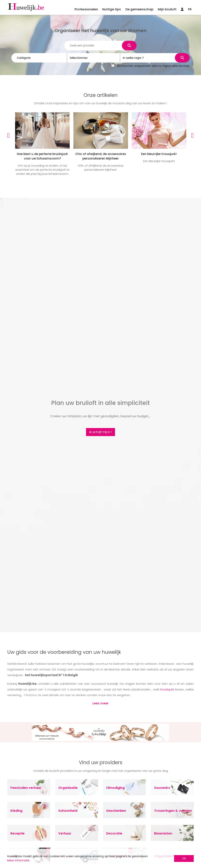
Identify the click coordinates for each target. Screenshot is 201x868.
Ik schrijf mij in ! (100, 432)
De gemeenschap (139, 9)
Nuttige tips (112, 9)
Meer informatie (18, 860)
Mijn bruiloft (167, 9)
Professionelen (86, 9)
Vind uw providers (101, 762)
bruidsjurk (167, 689)
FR (190, 9)
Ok (184, 858)
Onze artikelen (101, 95)
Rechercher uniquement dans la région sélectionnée (153, 65)
